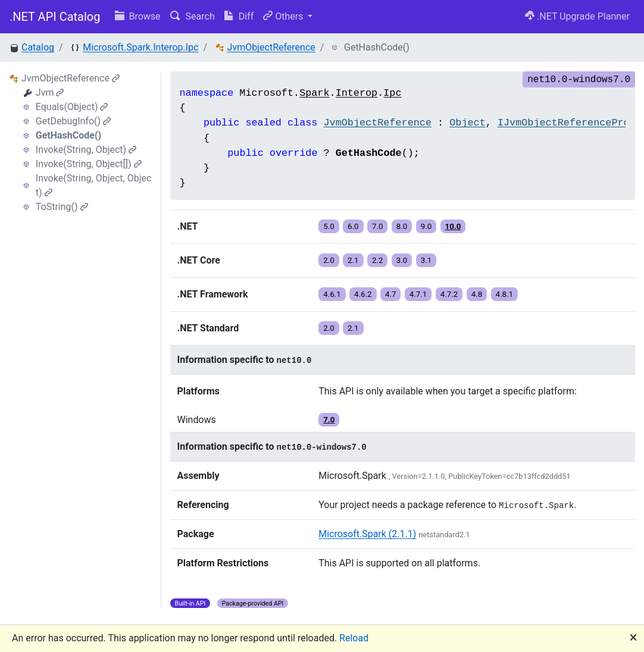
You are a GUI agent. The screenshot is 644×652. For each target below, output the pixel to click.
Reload (354, 638)
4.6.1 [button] (332, 294)
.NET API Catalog (55, 17)
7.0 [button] (378, 226)
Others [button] (284, 16)
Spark (314, 93)
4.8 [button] (477, 294)
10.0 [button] (453, 226)
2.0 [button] (329, 260)
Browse (138, 16)
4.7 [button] (391, 294)
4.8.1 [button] (505, 294)
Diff (239, 16)
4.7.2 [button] (449, 294)
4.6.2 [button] (363, 294)
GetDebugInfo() (73, 121)
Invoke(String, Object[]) (89, 164)
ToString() (62, 207)
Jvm (50, 93)
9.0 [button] (426, 226)
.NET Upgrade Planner (577, 16)
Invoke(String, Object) (86, 150)
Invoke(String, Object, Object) (94, 185)
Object (467, 123)
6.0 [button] (353, 226)
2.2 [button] (378, 260)
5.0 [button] (329, 226)
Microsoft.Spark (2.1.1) (367, 534)
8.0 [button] (402, 226)
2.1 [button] (353, 260)
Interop (357, 93)
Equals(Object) (72, 107)
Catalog (38, 47)
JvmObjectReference (271, 47)
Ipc (392, 93)
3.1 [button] (426, 260)
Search (193, 16)
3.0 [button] (402, 260)
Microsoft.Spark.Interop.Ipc (140, 47)
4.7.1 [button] (418, 294)
